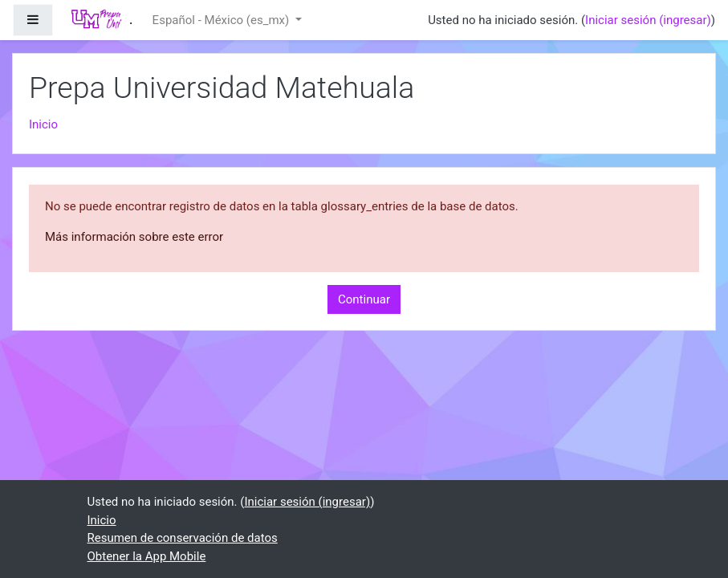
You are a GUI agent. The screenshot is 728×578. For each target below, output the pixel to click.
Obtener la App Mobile (147, 556)
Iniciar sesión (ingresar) (648, 20)
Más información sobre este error (134, 237)
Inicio (43, 124)
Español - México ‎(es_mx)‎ (222, 20)
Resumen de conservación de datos (183, 538)
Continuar (364, 299)
